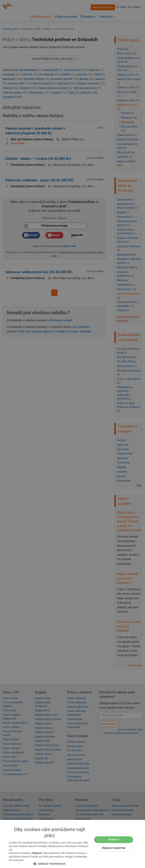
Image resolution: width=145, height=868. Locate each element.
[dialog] (72, 844)
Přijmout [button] (114, 840)
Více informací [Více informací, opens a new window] (16, 860)
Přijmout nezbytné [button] (114, 848)
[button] (50, 864)
